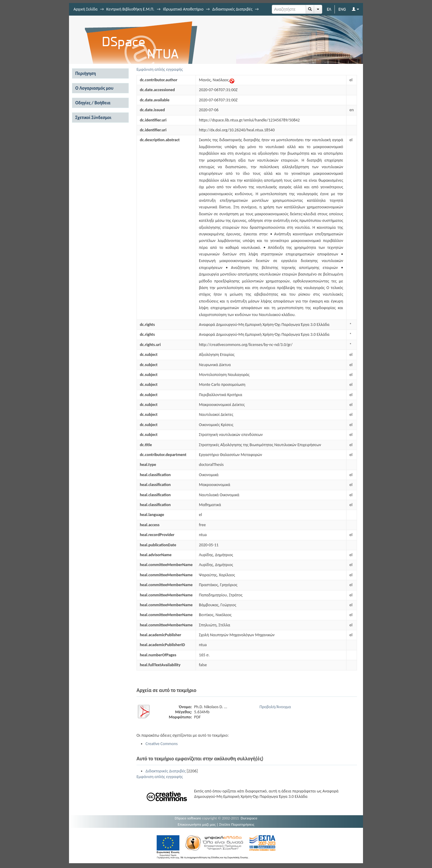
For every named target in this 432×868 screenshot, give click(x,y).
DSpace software (188, 818)
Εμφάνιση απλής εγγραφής (160, 69)
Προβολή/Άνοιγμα (275, 707)
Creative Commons (162, 744)
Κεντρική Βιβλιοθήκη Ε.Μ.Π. (130, 9)
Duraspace (249, 818)
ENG (342, 9)
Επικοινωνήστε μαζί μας (197, 824)
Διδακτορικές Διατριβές (232, 9)
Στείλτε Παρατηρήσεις (237, 824)
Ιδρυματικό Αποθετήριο (183, 9)
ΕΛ (329, 9)
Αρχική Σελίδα (85, 9)
